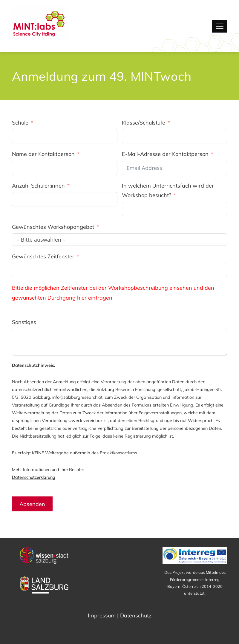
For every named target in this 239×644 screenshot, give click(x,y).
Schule (20, 123)
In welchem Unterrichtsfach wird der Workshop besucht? (168, 190)
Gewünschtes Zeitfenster (43, 256)
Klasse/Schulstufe (144, 123)
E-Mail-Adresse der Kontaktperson (165, 154)
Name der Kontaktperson (43, 154)
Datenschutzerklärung (34, 477)
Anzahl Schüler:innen (38, 186)
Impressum (102, 615)
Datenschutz (136, 615)
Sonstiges (24, 322)
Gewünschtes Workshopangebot (53, 227)
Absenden (32, 504)
